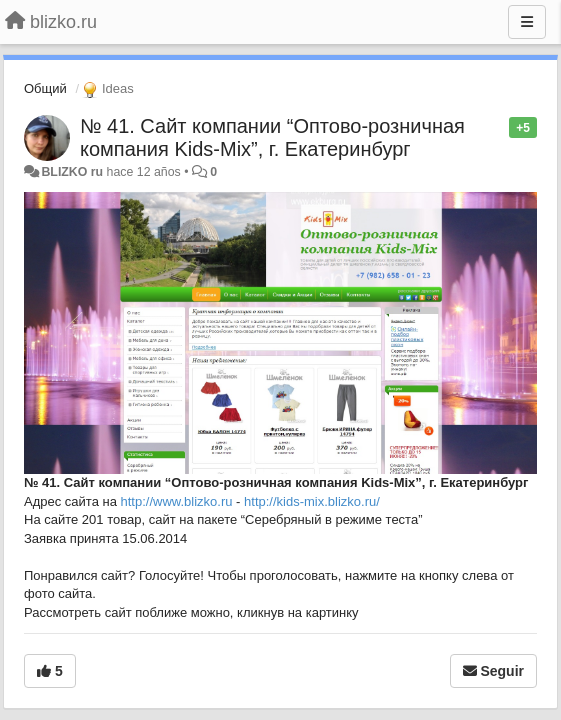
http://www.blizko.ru (177, 501)
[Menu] (527, 22)
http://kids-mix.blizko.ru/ (312, 501)
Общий (45, 88)
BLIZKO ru (73, 172)
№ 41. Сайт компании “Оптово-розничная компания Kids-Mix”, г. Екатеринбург (272, 137)
